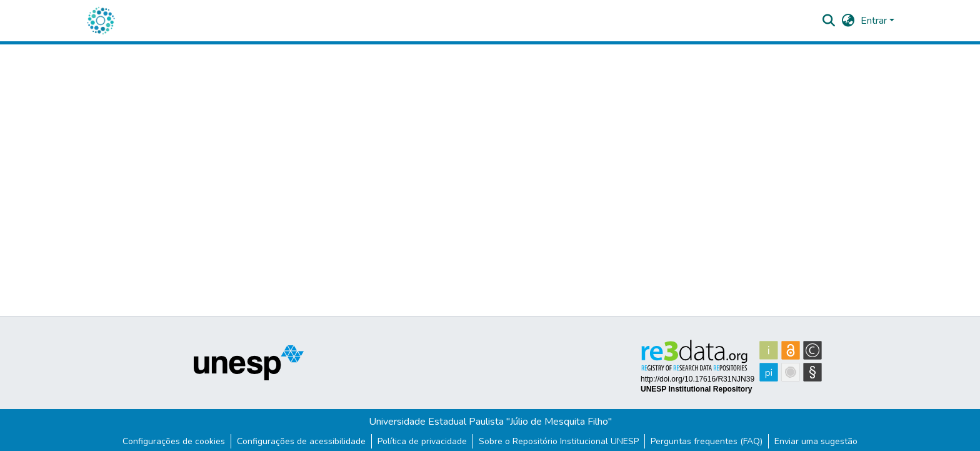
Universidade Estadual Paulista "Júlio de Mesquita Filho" (490, 422)
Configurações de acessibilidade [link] (301, 441)
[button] (101, 21)
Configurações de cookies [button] (174, 441)
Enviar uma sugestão (816, 441)
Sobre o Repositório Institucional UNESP (559, 441)
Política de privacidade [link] (422, 441)
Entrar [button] (875, 21)
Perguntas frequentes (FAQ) (707, 441)
